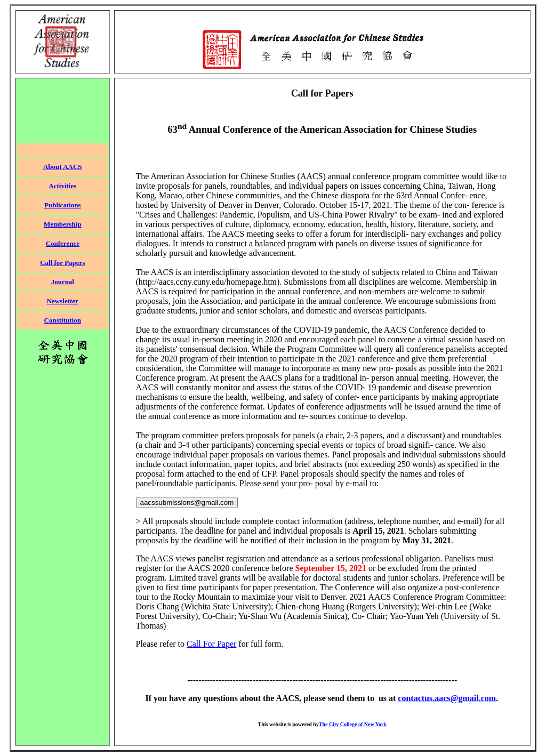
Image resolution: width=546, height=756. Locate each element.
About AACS (63, 167)
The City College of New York (353, 724)
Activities (62, 186)
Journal (63, 282)
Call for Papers (62, 263)
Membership (63, 224)
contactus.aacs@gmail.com (447, 698)
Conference (63, 243)
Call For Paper (211, 644)
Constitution (63, 320)
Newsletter (63, 301)
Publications (63, 205)
